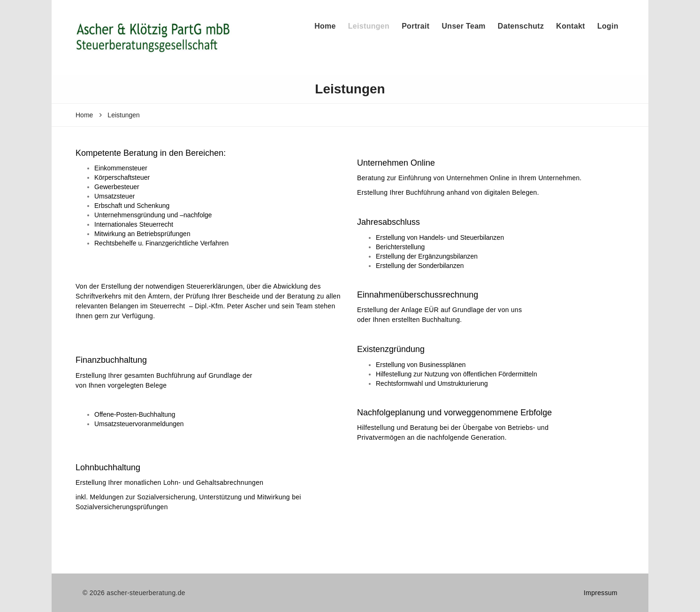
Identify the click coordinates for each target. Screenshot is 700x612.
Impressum (601, 593)
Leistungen (369, 26)
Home (325, 26)
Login (608, 26)
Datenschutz (521, 26)
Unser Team (463, 26)
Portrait (415, 26)
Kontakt (571, 26)
